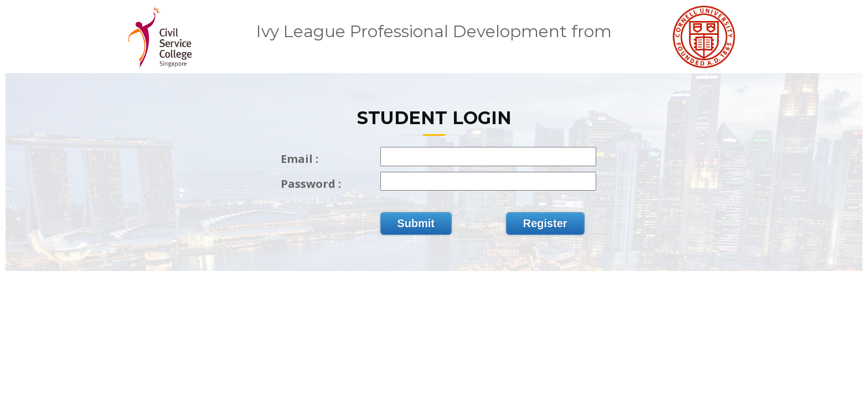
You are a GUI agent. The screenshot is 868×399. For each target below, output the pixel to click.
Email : (299, 159)
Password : (311, 184)
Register (545, 223)
